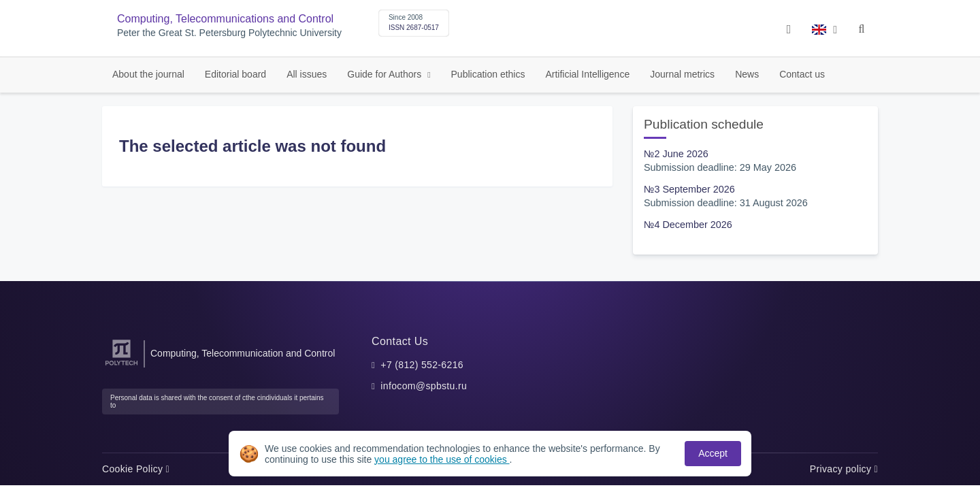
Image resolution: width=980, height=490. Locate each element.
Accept (713, 453)
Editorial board (235, 74)
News (747, 74)
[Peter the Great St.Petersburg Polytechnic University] (121, 366)
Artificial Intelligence (587, 74)
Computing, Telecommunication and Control (243, 353)
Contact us (802, 74)
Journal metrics (682, 74)
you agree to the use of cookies (442, 459)
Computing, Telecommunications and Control (225, 19)
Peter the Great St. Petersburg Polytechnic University (229, 33)
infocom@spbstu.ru (424, 386)
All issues (307, 74)
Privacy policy (844, 469)
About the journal (148, 74)
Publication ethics (488, 74)
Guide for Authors (386, 74)
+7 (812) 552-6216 (422, 365)
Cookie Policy (136, 469)
